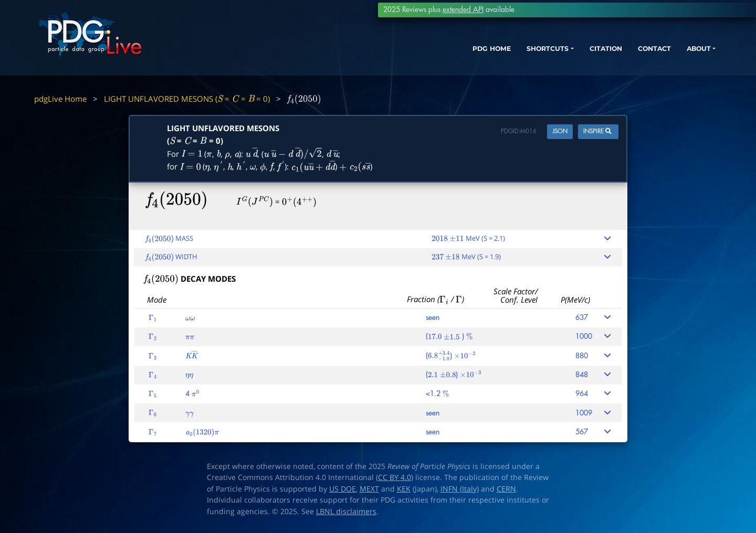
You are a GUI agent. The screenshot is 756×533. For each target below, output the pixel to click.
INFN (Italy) (460, 489)
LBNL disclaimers (346, 511)
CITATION (570, 56)
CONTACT (624, 56)
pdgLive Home (60, 99)
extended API (463, 10)
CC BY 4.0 (395, 477)
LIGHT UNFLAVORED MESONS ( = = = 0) (187, 99)
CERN (506, 489)
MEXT (369, 489)
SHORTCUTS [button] (503, 56)
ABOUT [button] (675, 56)
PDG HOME (439, 56)
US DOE (343, 489)
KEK (404, 489)
